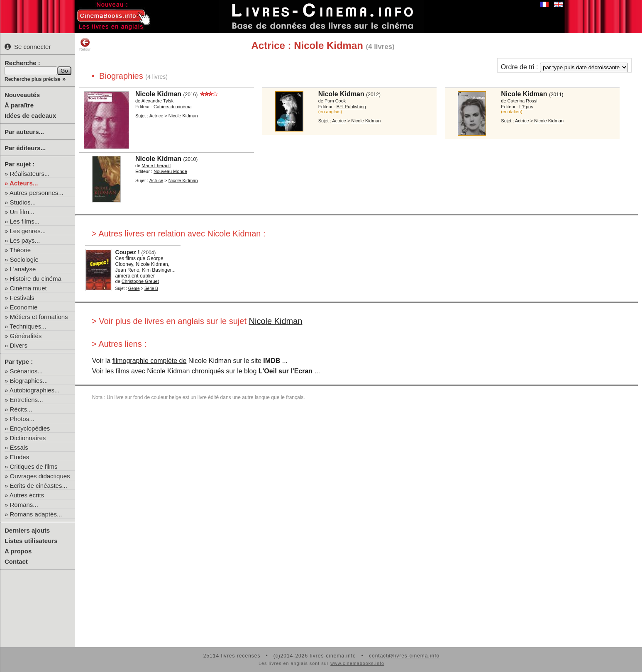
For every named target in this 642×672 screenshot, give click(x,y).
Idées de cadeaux (30, 116)
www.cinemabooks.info (357, 663)
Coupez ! (128, 252)
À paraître (19, 105)
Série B (151, 289)
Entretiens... (27, 400)
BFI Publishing (351, 107)
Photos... (22, 419)
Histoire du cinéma (36, 279)
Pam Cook (335, 101)
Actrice (156, 116)
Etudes (20, 457)
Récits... (21, 409)
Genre (134, 289)
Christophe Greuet (140, 281)
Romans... (24, 505)
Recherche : (22, 63)
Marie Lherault (156, 166)
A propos (18, 551)
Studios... (23, 202)
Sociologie (24, 259)
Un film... (22, 212)
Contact (16, 561)
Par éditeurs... (25, 148)
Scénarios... (26, 371)
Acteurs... (24, 183)
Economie (24, 307)
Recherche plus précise (33, 79)
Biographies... (29, 381)
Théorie (20, 250)
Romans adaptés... (36, 514)
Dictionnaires (28, 438)
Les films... (25, 221)
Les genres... (28, 231)
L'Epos (526, 107)
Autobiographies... (35, 390)
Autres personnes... (37, 193)
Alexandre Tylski (158, 101)
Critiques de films (34, 466)
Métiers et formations (39, 317)
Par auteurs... (24, 132)
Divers (19, 345)
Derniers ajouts (27, 530)
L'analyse (23, 269)
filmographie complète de (150, 361)
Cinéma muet (28, 288)
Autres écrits (27, 495)
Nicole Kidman (158, 94)
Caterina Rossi (522, 101)
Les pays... (25, 240)
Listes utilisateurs (31, 541)
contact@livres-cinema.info (404, 656)
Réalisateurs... (30, 174)
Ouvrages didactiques (40, 476)
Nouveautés (22, 95)
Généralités (26, 336)
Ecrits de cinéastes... (39, 486)
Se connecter (28, 47)
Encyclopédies (30, 428)
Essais (19, 447)
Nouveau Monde (170, 171)
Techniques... (28, 326)
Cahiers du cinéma (173, 107)
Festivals (22, 298)
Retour (85, 44)
